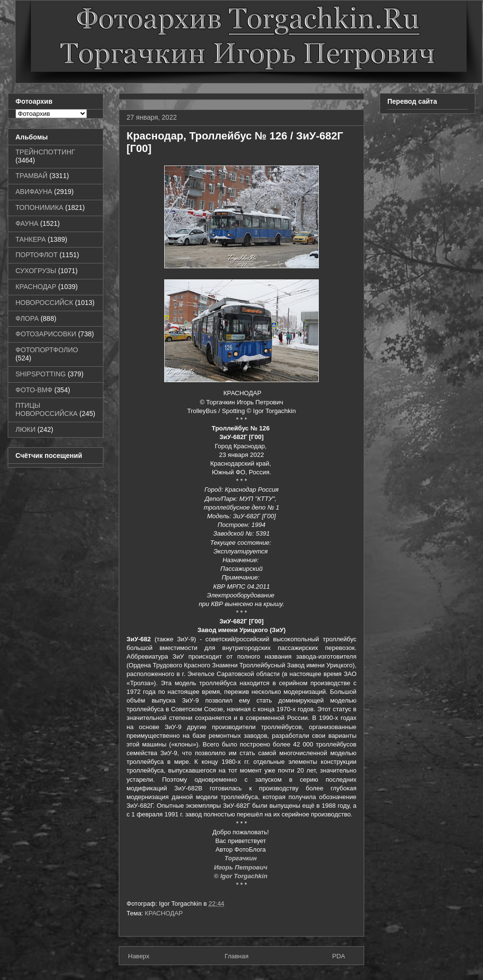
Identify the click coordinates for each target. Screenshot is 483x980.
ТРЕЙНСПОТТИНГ (45, 152)
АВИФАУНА (34, 192)
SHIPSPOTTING (41, 374)
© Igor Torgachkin (242, 876)
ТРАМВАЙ (31, 176)
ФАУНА (27, 223)
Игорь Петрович (241, 867)
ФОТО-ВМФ (34, 390)
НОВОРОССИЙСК (44, 303)
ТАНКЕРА (31, 239)
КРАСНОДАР (164, 913)
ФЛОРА (27, 318)
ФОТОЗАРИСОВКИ (46, 334)
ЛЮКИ (26, 429)
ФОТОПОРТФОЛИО (47, 350)
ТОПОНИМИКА (39, 207)
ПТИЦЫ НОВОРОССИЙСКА (47, 409)
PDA (339, 956)
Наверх (139, 956)
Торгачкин (241, 858)
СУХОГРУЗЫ (36, 271)
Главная (236, 956)
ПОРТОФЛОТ (36, 255)
